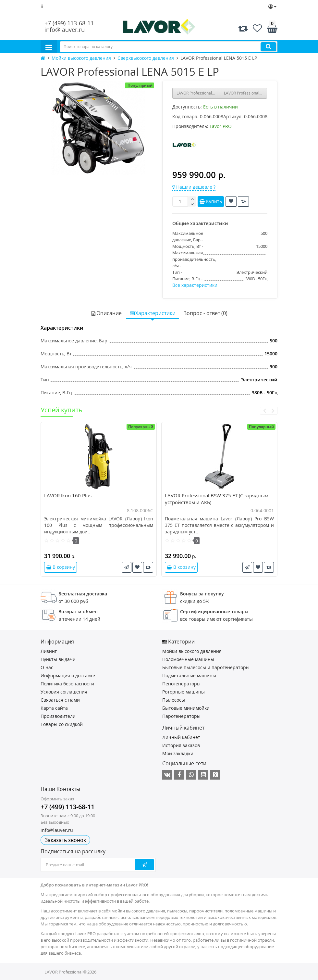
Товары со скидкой (62, 724)
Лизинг (49, 651)
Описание (106, 313)
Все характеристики (195, 285)
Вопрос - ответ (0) (205, 313)
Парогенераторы (181, 716)
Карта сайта (54, 708)
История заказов (181, 745)
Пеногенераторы (181, 684)
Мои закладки (178, 753)
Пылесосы (174, 700)
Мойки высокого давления (192, 651)
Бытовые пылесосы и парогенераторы (206, 667)
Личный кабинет (181, 737)
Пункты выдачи (58, 659)
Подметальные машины (189, 675)
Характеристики (153, 313)
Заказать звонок (65, 840)
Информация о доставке (68, 675)
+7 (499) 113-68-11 (69, 23)
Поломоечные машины (188, 659)
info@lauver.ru (65, 30)
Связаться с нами (60, 700)
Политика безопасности (67, 684)
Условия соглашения (64, 692)
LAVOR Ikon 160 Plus (68, 495)
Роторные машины (183, 692)
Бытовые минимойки (186, 708)
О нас (47, 667)
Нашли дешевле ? (194, 187)
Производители (58, 716)
